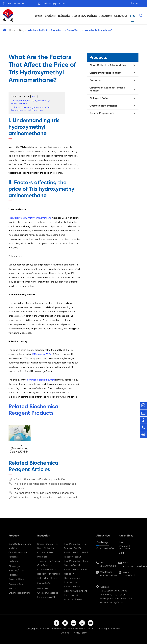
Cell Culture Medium (48, 578)
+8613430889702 (16, 3)
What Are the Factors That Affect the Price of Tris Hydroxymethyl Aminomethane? (70, 30)
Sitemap (65, 633)
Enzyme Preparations (102, 113)
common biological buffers (41, 380)
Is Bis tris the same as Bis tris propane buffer (39, 479)
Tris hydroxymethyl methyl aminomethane (30, 218)
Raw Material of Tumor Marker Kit (76, 572)
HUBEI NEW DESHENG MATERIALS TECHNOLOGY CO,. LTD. (70, 629)
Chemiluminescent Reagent (105, 73)
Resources (106, 16)
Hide (34, 97)
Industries (64, 16)
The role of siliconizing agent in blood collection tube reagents (45, 486)
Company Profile (105, 548)
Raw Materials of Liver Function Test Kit (75, 546)
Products (50, 16)
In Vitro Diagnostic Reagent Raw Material (49, 572)
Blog (133, 16)
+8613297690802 (108, 566)
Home (39, 16)
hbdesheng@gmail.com (54, 3)
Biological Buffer (99, 98)
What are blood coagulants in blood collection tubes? (45, 497)
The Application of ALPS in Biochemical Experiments (44, 493)
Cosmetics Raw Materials (45, 555)
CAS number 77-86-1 (43, 354)
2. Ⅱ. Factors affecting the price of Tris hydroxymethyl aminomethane (31, 109)
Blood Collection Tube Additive (108, 65)
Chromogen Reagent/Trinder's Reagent (107, 89)
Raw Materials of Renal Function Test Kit (76, 555)
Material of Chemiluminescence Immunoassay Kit (48, 593)
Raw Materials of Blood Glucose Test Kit (76, 563)
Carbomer (95, 80)
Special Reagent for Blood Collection (48, 546)
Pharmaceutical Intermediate (72, 580)
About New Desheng (85, 16)
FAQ (121, 542)
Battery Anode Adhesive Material (73, 597)
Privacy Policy (80, 633)
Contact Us (121, 16)
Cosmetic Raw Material (103, 106)
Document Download (125, 547)
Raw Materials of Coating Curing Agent (75, 589)
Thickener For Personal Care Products (49, 563)
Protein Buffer (44, 583)
